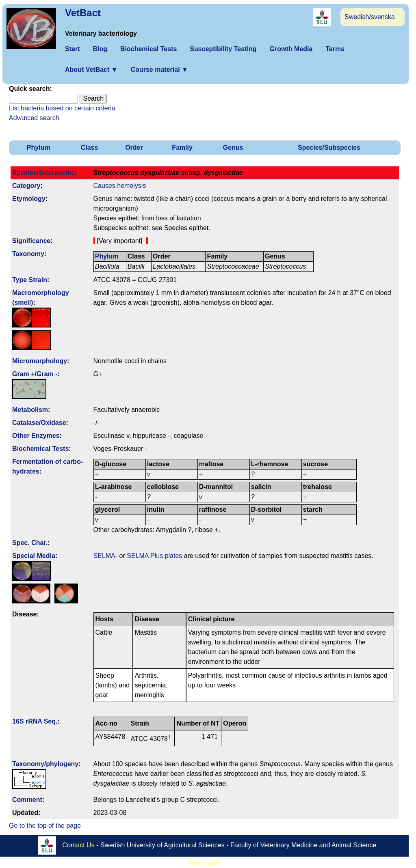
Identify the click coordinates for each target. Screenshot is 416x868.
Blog (100, 49)
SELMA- (106, 556)
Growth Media (291, 49)
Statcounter (204, 863)
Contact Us (79, 845)
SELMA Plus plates (154, 556)
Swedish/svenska (370, 17)
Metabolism (30, 410)
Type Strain (30, 280)
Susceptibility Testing (223, 49)
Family (182, 148)
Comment (27, 800)
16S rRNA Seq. (35, 721)
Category (26, 186)
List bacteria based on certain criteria (62, 108)
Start (72, 49)
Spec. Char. (30, 543)
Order (134, 148)
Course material (159, 70)
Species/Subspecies (329, 148)
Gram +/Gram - (35, 374)
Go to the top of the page (45, 826)
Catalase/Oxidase (39, 423)
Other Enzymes (36, 436)
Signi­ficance (31, 241)
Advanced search (34, 118)
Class (90, 148)
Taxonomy (28, 254)
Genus (233, 148)
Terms (335, 49)
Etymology (29, 199)
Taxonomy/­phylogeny (45, 764)
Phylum (39, 148)
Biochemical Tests (148, 49)
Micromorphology (40, 361)
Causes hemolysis (120, 186)
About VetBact (91, 70)
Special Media (34, 556)
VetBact (83, 13)
